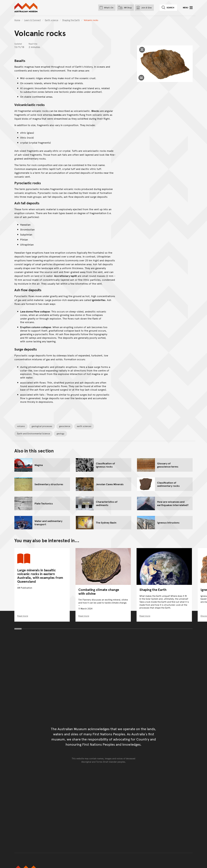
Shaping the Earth (71, 20)
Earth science (52, 20)
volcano (21, 426)
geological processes (42, 426)
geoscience (65, 426)
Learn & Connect (32, 20)
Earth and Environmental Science (33, 433)
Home (17, 20)
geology (60, 433)
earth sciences (84, 426)
